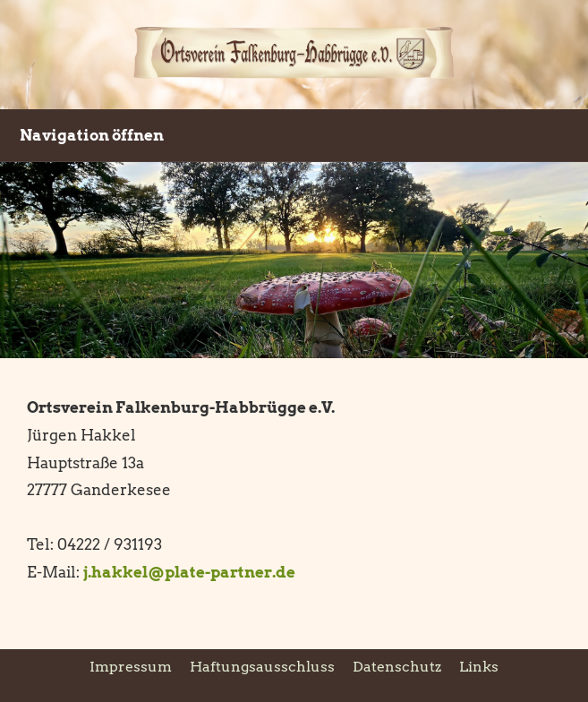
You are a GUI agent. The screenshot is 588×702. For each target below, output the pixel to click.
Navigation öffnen (92, 135)
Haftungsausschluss (262, 667)
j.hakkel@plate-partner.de (189, 572)
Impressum (131, 667)
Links (479, 667)
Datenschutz (397, 667)
